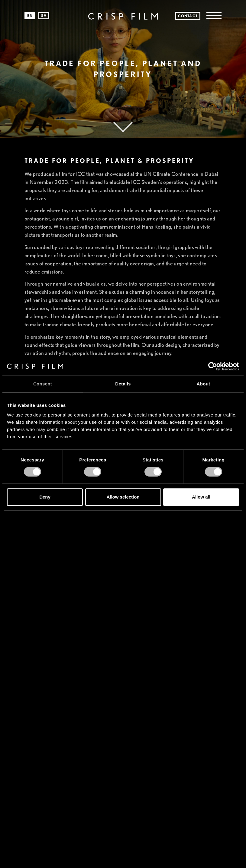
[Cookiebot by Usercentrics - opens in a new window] (213, 366)
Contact (188, 16)
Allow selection (123, 497)
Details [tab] (123, 384)
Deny (45, 497)
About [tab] (204, 384)
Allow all (201, 497)
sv (44, 16)
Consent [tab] (43, 384)
